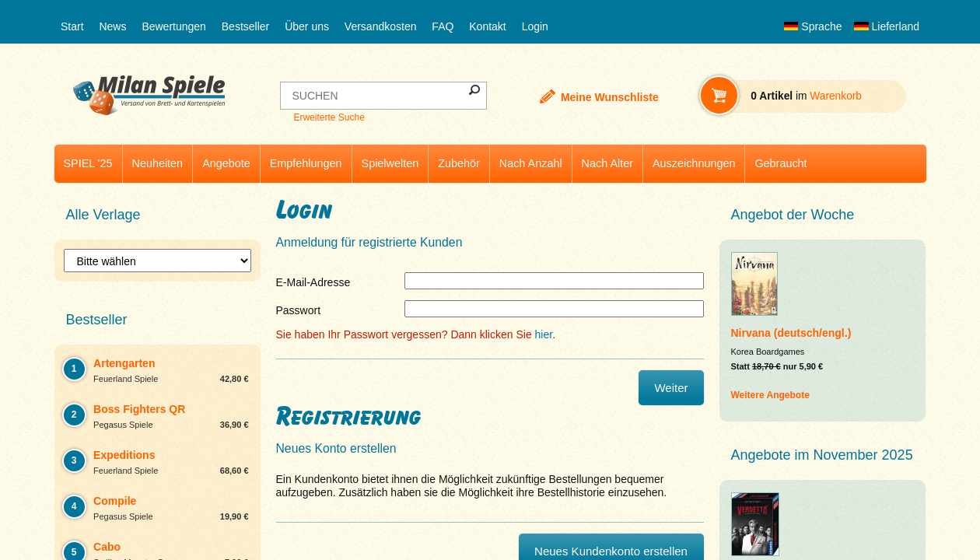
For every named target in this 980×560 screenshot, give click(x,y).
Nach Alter (607, 163)
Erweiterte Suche (329, 117)
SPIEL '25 (88, 163)
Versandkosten (381, 26)
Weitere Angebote (770, 395)
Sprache (813, 26)
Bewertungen (174, 26)
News (112, 26)
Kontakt (487, 26)
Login (535, 26)
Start (72, 26)
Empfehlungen (306, 163)
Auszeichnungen (694, 163)
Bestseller (245, 26)
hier (544, 334)
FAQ (443, 26)
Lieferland (887, 26)
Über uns (307, 26)
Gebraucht (780, 163)
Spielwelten (390, 163)
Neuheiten (158, 163)
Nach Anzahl (531, 163)
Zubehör (459, 163)
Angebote (226, 163)
